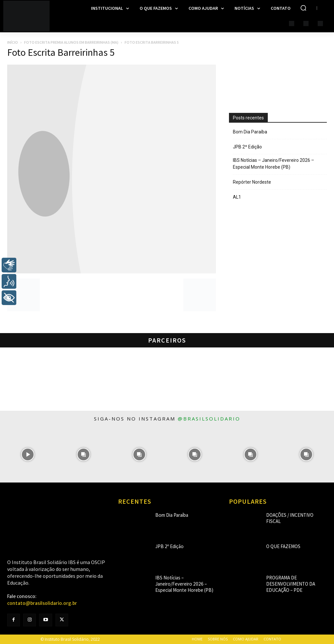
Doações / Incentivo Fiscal (291, 515)
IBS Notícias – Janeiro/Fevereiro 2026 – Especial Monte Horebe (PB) (273, 164)
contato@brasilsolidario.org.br (42, 603)
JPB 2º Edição (247, 147)
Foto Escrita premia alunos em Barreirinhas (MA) (71, 42)
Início (13, 42)
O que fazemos (280, 546)
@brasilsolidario (209, 419)
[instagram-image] (28, 455)
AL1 (237, 197)
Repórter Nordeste (252, 182)
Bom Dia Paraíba (250, 132)
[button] (303, 8)
